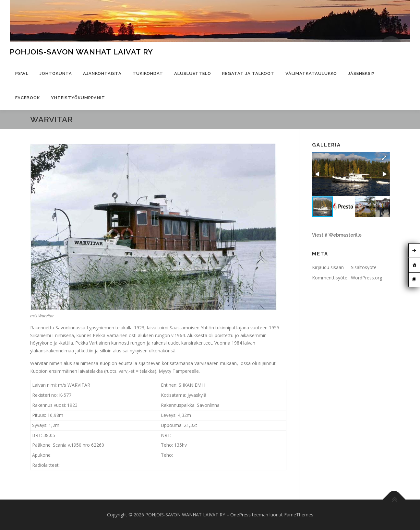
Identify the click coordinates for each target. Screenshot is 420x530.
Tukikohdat (148, 73)
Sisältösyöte (364, 267)
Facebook (28, 98)
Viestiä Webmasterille (337, 235)
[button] (384, 158)
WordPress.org (366, 278)
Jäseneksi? (361, 73)
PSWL (22, 73)
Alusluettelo (193, 73)
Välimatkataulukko (311, 73)
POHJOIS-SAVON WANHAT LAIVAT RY (81, 52)
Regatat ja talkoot (248, 73)
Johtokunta (56, 73)
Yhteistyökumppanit (78, 98)
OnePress (240, 515)
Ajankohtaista (102, 73)
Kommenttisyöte (330, 278)
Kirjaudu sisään (328, 267)
